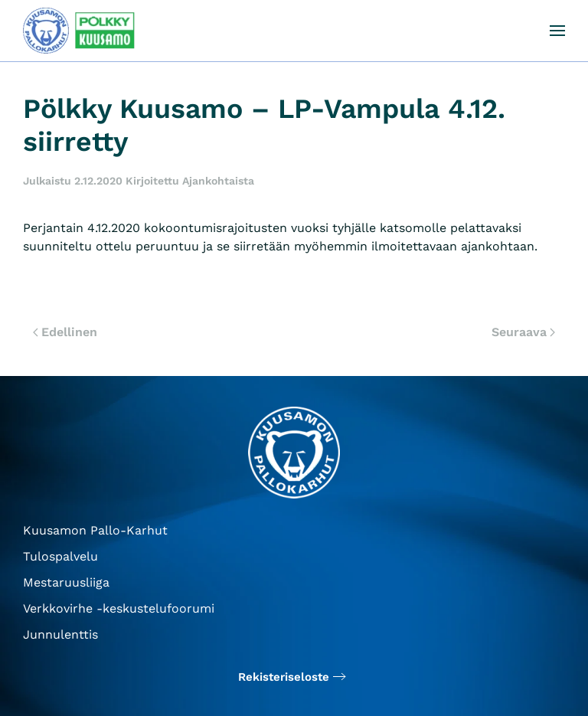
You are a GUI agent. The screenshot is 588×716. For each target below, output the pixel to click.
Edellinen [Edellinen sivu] (65, 332)
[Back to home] (80, 31)
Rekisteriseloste (284, 677)
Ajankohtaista (218, 181)
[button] (557, 31)
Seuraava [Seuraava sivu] (523, 332)
